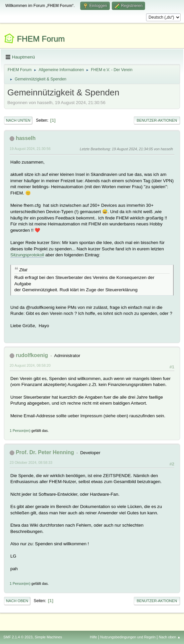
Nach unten (18, 120)
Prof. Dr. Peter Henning (45, 452)
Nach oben (17, 601)
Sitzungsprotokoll (27, 255)
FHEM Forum (41, 39)
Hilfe (93, 637)
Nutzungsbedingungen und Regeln (128, 637)
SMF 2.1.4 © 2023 (18, 637)
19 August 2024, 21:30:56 (30, 149)
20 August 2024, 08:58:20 (30, 365)
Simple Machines (48, 637)
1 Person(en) (20, 431)
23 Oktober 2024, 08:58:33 (31, 462)
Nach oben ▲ (170, 637)
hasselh (26, 138)
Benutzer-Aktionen (157, 120)
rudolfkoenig (32, 355)
